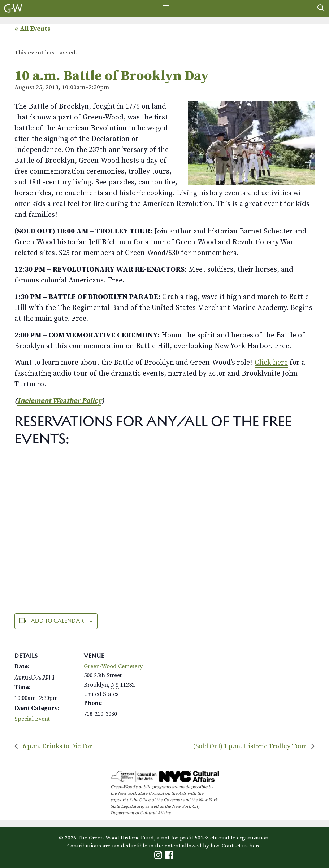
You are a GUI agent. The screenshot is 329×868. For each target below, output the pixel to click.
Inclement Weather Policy (59, 401)
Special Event (32, 719)
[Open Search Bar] (321, 8)
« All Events (33, 29)
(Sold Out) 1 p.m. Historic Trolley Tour (250, 746)
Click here (271, 363)
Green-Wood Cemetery (113, 666)
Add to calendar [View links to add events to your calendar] (57, 621)
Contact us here (241, 846)
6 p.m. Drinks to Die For (57, 746)
